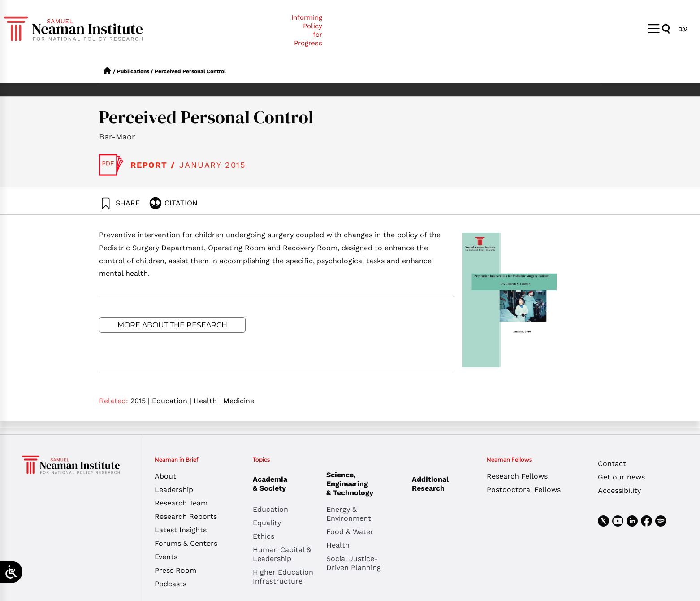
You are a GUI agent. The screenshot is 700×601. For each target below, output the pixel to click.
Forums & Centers (186, 543)
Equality (267, 523)
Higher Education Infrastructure (283, 577)
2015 (140, 401)
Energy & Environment (349, 514)
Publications (133, 71)
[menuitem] (683, 28)
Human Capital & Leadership (282, 554)
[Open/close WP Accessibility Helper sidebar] (11, 572)
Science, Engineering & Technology (363, 484)
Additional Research (430, 484)
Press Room (175, 570)
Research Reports (186, 516)
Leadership (174, 490)
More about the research (172, 325)
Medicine (239, 401)
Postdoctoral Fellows (524, 490)
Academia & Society (272, 484)
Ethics (264, 536)
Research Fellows (517, 476)
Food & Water (350, 532)
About (165, 476)
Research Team (181, 503)
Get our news (621, 477)
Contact (612, 464)
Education (172, 401)
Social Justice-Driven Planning (354, 563)
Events (166, 557)
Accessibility (619, 490)
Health (207, 401)
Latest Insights (181, 530)
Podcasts (171, 584)
